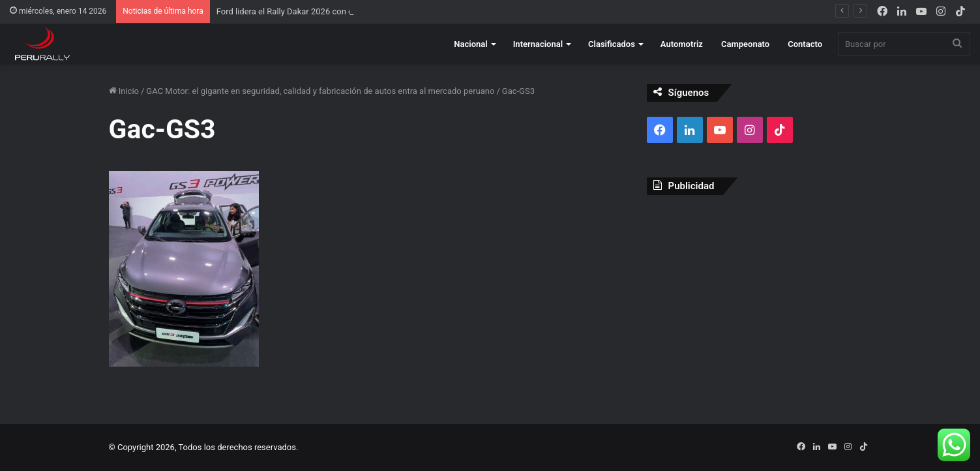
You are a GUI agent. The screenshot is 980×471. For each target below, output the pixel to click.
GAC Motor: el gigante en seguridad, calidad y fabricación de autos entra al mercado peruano (320, 91)
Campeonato (745, 44)
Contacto (805, 44)
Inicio (124, 91)
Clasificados (612, 44)
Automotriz (682, 44)
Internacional (538, 44)
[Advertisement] (759, 299)
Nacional (470, 44)
